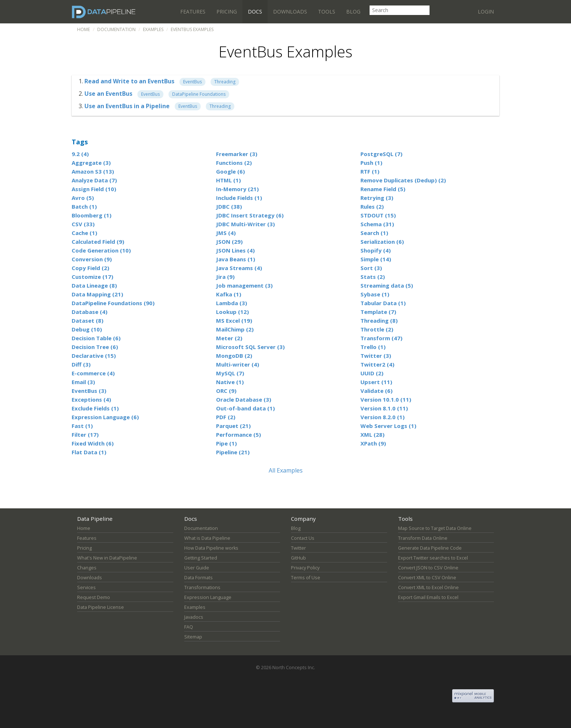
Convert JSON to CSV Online (428, 568)
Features (193, 12)
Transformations (202, 587)
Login (486, 12)
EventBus (192, 82)
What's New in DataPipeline (107, 558)
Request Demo (94, 597)
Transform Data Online (423, 538)
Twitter (298, 548)
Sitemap (193, 637)
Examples (153, 29)
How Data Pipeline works (211, 548)
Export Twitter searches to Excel (433, 558)
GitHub (298, 558)
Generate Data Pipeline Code (430, 548)
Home (84, 29)
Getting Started (201, 558)
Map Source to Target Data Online (435, 528)
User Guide (197, 568)
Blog (353, 12)
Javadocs (194, 617)
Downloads (290, 12)
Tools (327, 12)
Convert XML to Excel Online (428, 587)
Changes (87, 568)
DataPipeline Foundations (199, 94)
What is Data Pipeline (207, 538)
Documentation (116, 29)
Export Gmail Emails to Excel (428, 597)
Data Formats (198, 578)
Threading (225, 82)
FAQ (189, 627)
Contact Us (303, 538)
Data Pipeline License (101, 607)
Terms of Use (306, 578)
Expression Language (208, 597)
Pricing (227, 12)
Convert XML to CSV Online (427, 578)
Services (86, 587)
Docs (255, 12)
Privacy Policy (305, 568)
